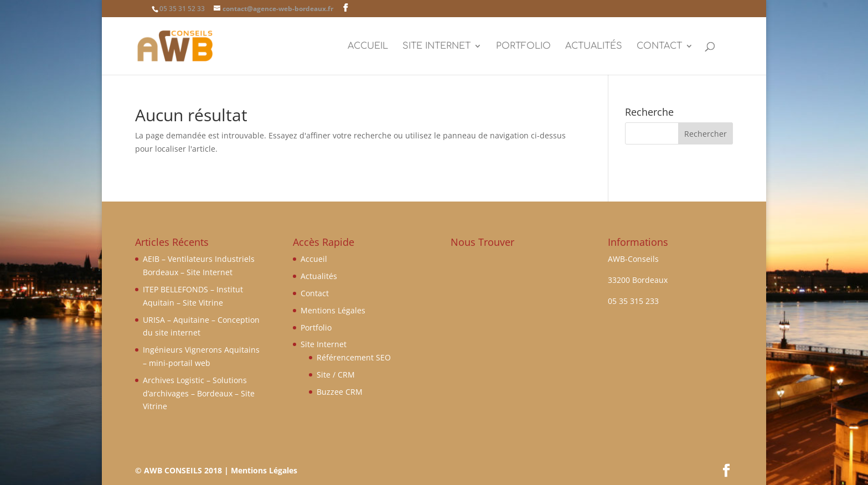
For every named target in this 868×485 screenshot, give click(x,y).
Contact (659, 47)
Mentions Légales (333, 310)
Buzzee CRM (340, 392)
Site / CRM (336, 375)
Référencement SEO (354, 357)
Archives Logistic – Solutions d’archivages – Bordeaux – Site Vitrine (199, 393)
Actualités (594, 47)
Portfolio (523, 47)
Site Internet (436, 47)
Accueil (368, 47)
